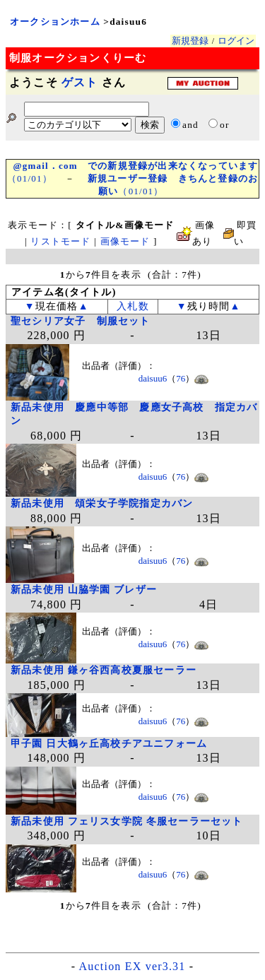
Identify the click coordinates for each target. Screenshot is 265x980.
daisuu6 (153, 378)
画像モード (125, 241)
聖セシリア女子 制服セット (81, 321)
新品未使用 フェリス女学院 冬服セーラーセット (127, 821)
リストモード (60, 241)
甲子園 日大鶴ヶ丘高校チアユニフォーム (109, 744)
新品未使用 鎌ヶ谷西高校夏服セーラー (104, 670)
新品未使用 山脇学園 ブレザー (84, 590)
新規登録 (190, 41)
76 (181, 378)
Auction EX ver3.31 (132, 966)
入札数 (133, 306)
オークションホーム (55, 22)
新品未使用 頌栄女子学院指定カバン (102, 503)
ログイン (236, 41)
